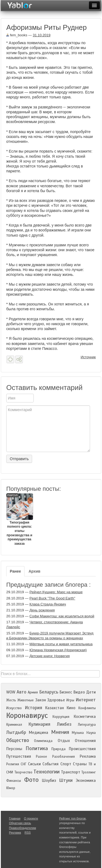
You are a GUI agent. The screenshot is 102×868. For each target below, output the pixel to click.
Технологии (47, 772)
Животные (26, 700)
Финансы (14, 781)
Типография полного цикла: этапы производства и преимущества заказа (19, 519)
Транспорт (71, 772)
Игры (70, 700)
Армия (33, 692)
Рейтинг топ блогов (73, 818)
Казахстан (55, 708)
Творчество (23, 772)
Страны (80, 764)
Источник (88, 357)
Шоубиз (49, 780)
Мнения (60, 732)
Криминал (14, 725)
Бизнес (66, 692)
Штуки (66, 780)
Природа (58, 749)
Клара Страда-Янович (48, 604)
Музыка (78, 733)
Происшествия (82, 749)
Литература (87, 725)
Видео (79, 692)
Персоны (14, 749)
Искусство (14, 708)
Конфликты (87, 708)
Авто (21, 692)
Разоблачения (64, 757)
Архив (34, 571)
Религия (13, 764)
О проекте (31, 818)
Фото (31, 780)
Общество (18, 740)
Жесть (11, 700)
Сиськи (34, 764)
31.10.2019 (41, 35)
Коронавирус (27, 715)
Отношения (85, 741)
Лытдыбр (16, 732)
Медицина (38, 733)
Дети (91, 692)
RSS (28, 832)
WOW (11, 692)
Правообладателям (22, 828)
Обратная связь (20, 823)
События (50, 764)
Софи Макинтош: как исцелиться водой (62, 616)
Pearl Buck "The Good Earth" (52, 598)
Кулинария (39, 724)
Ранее (15, 571)
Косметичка (85, 717)
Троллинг (89, 772)
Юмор (11, 788)
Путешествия (19, 756)
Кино (71, 708)
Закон (41, 700)
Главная (15, 818)
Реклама (88, 756)
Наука (91, 733)
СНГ (24, 764)
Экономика (86, 780)
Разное (41, 757)
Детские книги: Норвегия (50, 656)
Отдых (64, 741)
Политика (37, 748)
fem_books (17, 35)
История (33, 708)
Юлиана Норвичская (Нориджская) (58, 650)
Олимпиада (43, 741)
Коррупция (61, 717)
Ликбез (64, 724)
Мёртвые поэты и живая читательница (61, 644)
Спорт (66, 764)
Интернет (86, 700)
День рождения (42, 610)
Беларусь (49, 692)
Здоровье (56, 700)
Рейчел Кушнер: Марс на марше (56, 592)
